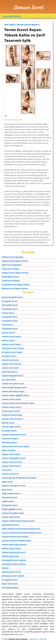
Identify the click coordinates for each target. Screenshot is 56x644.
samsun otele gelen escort (14, 458)
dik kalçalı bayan (9, 442)
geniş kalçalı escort (10, 525)
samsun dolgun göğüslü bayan (16, 395)
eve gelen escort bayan (12, 352)
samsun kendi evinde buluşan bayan (18, 403)
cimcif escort (8, 325)
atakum (5, 568)
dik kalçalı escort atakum (13, 576)
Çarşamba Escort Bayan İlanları (16, 284)
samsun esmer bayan (11, 399)
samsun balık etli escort (13, 419)
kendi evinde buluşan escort (14, 387)
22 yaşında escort (10, 309)
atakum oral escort (10, 474)
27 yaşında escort (10, 580)
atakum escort (8, 340)
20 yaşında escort (10, 301)
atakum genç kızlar (10, 556)
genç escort (7, 489)
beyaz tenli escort (10, 584)
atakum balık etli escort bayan (16, 446)
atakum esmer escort (11, 572)
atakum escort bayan (11, 344)
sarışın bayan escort (11, 411)
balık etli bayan (9, 450)
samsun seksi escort (11, 517)
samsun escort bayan (11, 336)
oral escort (7, 470)
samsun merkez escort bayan (15, 537)
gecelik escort (8, 423)
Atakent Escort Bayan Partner (15, 273)
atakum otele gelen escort (14, 486)
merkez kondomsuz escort (14, 552)
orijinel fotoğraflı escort (13, 376)
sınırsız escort (8, 313)
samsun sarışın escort (12, 407)
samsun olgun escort (11, 427)
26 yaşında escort (10, 505)
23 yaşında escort (10, 317)
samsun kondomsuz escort (14, 435)
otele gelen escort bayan (13, 348)
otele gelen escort (10, 305)
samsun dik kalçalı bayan (13, 391)
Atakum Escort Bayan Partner (15, 261)
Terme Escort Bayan (11, 269)
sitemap (43, 639)
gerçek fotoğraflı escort (12, 297)
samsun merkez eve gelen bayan (16, 540)
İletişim (17, 16)
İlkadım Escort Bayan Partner (15, 288)
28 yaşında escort (10, 497)
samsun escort (8, 332)
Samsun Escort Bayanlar (13, 257)
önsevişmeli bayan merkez (14, 564)
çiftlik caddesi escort (11, 493)
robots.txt (34, 639)
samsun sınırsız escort (12, 462)
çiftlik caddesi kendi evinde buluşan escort (21, 529)
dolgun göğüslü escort (12, 509)
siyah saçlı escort (9, 372)
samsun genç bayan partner (14, 544)
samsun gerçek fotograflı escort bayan (19, 478)
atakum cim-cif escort (12, 364)
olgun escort (7, 482)
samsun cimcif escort (11, 466)
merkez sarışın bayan (11, 548)
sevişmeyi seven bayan (12, 415)
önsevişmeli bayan (10, 588)
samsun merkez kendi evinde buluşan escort (22, 533)
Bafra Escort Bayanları (12, 265)
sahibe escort (8, 501)
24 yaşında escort (10, 321)
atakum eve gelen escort (13, 384)
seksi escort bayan (10, 438)
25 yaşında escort (10, 329)
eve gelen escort (9, 356)
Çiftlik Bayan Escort (11, 277)
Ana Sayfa (8, 16)
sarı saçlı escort (9, 380)
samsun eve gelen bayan (13, 513)
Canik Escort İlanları (11, 281)
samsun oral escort (10, 368)
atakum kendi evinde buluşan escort (18, 521)
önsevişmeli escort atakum (14, 560)
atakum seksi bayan (11, 454)
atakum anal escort (11, 360)
